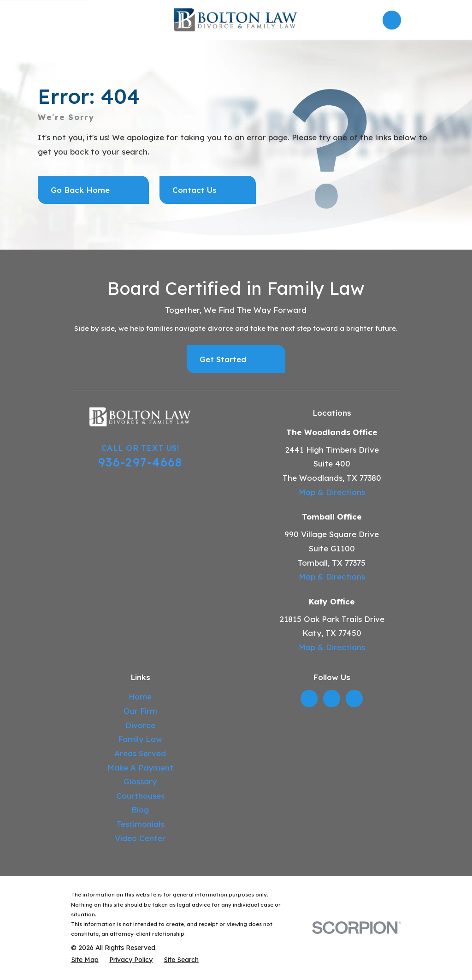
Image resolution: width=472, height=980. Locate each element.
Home (140, 696)
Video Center (140, 838)
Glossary (140, 781)
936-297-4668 (140, 462)
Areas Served (140, 753)
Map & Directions (332, 492)
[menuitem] (85, 960)
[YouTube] (354, 699)
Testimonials (140, 824)
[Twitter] (331, 699)
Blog (140, 810)
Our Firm (140, 711)
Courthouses (140, 796)
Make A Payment (140, 768)
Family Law (140, 739)
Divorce (140, 725)
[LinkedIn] (309, 699)
